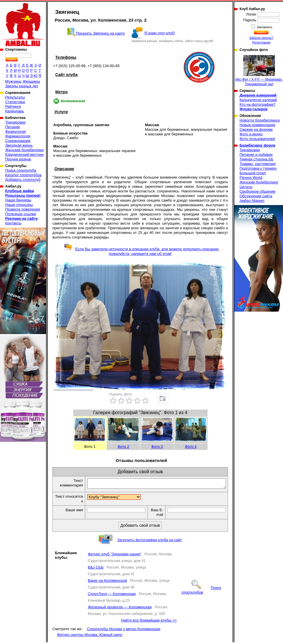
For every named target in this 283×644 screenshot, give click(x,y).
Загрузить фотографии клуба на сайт (150, 542)
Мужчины (13, 81)
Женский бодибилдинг (25, 150)
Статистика (15, 102)
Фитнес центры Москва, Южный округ (90, 636)
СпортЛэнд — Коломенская (112, 595)
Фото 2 (123, 447)
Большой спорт (253, 173)
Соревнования (18, 141)
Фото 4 (191, 447)
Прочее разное (18, 159)
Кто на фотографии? (258, 104)
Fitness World (251, 178)
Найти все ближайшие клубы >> (149, 622)
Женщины (31, 81)
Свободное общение (258, 191)
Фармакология (18, 136)
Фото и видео (251, 134)
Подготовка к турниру (258, 168)
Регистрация (261, 42)
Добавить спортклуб (23, 180)
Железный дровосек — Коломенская (120, 609)
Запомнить (264, 27)
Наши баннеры (18, 200)
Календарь (15, 111)
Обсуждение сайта (256, 196)
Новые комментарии (257, 125)
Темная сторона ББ (257, 159)
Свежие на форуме (256, 129)
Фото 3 (157, 447)
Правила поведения (23, 209)
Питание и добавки (256, 155)
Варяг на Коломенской (107, 582)
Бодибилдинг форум (257, 145)
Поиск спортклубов (201, 592)
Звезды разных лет (22, 86)
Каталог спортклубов (23, 175)
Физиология (15, 131)
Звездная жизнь (19, 145)
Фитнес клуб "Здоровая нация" (115, 556)
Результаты (15, 97)
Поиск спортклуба (21, 170)
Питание (13, 127)
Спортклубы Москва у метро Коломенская (124, 631)
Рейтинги (13, 106)
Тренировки (15, 122)
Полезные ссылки (21, 214)
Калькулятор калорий (258, 100)
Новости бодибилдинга (260, 120)
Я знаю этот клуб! (160, 33)
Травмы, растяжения (258, 164)
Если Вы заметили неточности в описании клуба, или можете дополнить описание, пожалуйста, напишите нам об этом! (141, 251)
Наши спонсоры (19, 205)
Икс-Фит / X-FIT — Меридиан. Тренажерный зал (259, 71)
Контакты (13, 223)
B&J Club (96, 569)
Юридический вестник (24, 155)
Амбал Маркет (252, 201)
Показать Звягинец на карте (100, 33)
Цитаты (246, 187)
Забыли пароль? (261, 38)
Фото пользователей (257, 139)
